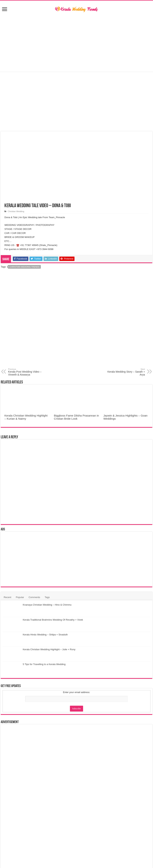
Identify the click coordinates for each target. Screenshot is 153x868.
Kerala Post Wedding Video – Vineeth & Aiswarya (27, 372)
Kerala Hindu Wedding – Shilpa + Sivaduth (45, 635)
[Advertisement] (76, 42)
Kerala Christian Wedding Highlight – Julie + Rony (49, 649)
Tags (47, 597)
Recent (7, 597)
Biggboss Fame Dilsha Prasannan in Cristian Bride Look (76, 417)
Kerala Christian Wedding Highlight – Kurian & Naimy (26, 417)
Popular (20, 597)
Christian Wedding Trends (25, 267)
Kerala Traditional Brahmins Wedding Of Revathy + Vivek (53, 620)
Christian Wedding (16, 211)
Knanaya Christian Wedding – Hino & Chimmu (47, 605)
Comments (34, 597)
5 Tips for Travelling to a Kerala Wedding (44, 664)
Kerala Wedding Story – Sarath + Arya (126, 372)
